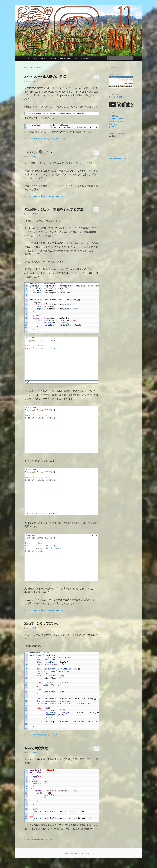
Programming (65, 58)
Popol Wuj (53, 58)
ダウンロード (113, 97)
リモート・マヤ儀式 (116, 119)
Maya (43, 58)
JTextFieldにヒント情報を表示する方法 (54, 209)
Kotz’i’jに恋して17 (38, 152)
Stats (76, 58)
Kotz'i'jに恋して (40, 139)
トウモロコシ (114, 124)
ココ (36, 178)
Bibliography (86, 58)
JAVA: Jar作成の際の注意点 (45, 77)
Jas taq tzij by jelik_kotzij (117, 158)
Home (27, 58)
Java (32, 139)
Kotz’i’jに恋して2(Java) (42, 623)
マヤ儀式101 (113, 116)
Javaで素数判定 (36, 748)
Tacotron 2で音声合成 (117, 121)
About (35, 58)
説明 (121, 97)
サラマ (111, 127)
